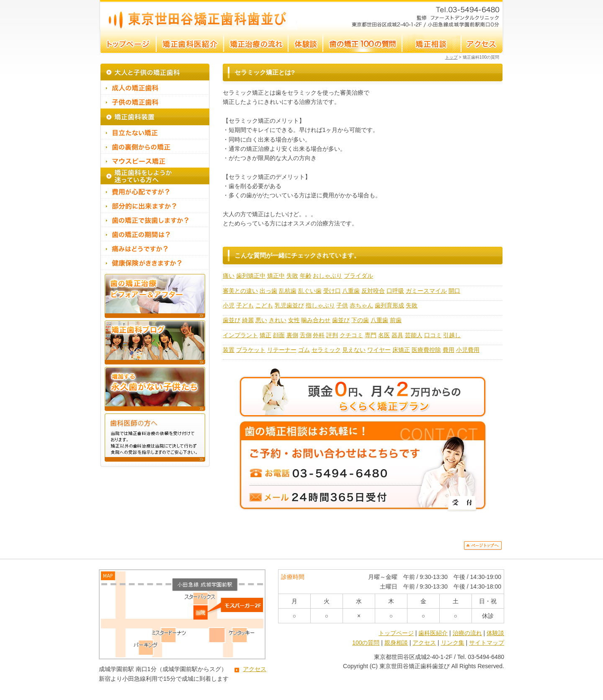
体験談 (495, 633)
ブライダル (358, 276)
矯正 (265, 335)
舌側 (306, 335)
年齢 (306, 276)
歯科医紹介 (433, 633)
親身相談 (396, 643)
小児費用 (468, 350)
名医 (384, 335)
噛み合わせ (316, 320)
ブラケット (251, 350)
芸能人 (414, 335)
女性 (294, 320)
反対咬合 (373, 291)
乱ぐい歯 (310, 291)
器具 (397, 335)
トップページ (396, 633)
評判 (332, 335)
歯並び (232, 320)
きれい (278, 320)
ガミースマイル (426, 291)
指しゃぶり (320, 305)
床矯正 (401, 350)
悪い (261, 320)
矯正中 (276, 276)
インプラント (240, 335)
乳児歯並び (289, 305)
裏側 (292, 335)
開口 (454, 291)
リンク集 (453, 643)
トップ (451, 57)
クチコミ (351, 335)
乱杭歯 (288, 291)
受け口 (332, 291)
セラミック (326, 350)
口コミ (433, 335)
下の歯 (360, 320)
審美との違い (240, 291)
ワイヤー (379, 350)
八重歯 (351, 291)
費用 (448, 350)
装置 (229, 350)
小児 (229, 305)
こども (264, 305)
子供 (342, 305)
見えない (354, 350)
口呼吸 (395, 291)
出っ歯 (268, 291)
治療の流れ (467, 633)
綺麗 (248, 320)
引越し (452, 335)
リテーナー (282, 350)
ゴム (304, 350)
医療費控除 (426, 350)
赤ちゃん (361, 305)
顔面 (279, 335)
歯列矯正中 (251, 276)
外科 (319, 335)
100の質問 (366, 643)
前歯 (396, 320)
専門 (371, 335)
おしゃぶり (327, 276)
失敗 (292, 276)
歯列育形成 (389, 305)
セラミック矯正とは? (198, 15)
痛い (229, 276)
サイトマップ (487, 643)
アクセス (255, 669)
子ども (245, 305)
